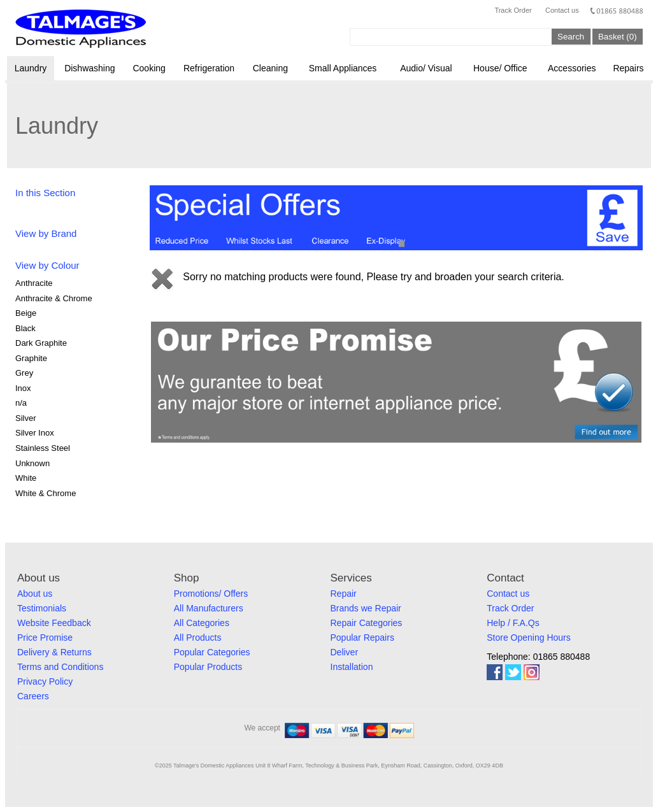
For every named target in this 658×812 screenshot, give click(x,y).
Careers (33, 696)
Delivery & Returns (54, 652)
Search (571, 37)
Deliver (345, 652)
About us (35, 594)
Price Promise (45, 637)
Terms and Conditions (60, 667)
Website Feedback (54, 623)
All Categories (202, 623)
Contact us (562, 10)
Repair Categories (367, 623)
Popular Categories (212, 652)
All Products (198, 637)
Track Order (513, 10)
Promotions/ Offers (211, 594)
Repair (344, 594)
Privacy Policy (45, 681)
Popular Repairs (362, 637)
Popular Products (208, 667)
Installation (352, 667)
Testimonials (42, 608)
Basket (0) (618, 37)
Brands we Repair (366, 608)
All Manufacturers (209, 608)
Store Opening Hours (529, 637)
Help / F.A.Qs (513, 623)
